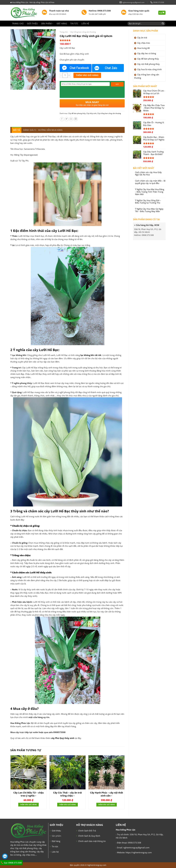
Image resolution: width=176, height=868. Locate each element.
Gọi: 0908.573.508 (11, 863)
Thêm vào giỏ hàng (87, 75)
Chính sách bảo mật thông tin (92, 841)
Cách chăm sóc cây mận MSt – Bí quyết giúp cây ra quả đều (150, 182)
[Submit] (163, 24)
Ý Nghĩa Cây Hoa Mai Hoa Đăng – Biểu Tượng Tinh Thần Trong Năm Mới (150, 192)
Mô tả (17, 130)
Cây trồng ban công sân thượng (83, 32)
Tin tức (74, 23)
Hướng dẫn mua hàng (50, 130)
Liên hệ (85, 23)
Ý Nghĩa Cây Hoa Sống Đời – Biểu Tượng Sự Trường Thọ (148, 202)
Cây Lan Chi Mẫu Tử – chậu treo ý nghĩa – (29, 794)
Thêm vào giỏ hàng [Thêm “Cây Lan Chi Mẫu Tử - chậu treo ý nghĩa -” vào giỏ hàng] (28, 805)
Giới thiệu (32, 23)
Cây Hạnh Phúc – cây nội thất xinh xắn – (107, 794)
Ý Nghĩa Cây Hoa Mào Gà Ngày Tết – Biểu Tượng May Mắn (149, 210)
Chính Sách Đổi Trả (87, 831)
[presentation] (81, 91)
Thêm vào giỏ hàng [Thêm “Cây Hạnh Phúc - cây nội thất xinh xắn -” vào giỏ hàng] (107, 805)
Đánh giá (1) (30, 130)
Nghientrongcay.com (97, 865)
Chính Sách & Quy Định (89, 836)
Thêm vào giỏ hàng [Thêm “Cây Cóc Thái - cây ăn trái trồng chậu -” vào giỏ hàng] (67, 805)
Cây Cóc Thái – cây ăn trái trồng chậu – (67, 794)
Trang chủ (18, 23)
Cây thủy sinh (91, 113)
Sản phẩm (47, 23)
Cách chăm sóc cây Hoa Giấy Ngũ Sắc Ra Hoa (148, 174)
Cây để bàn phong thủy (77, 113)
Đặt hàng (62, 23)
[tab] (17, 130)
